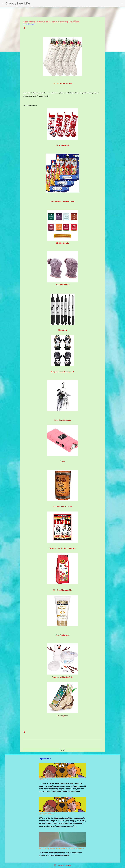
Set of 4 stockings (63, 145)
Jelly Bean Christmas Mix (62, 590)
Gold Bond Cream (63, 635)
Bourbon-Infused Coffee (63, 507)
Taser (62, 462)
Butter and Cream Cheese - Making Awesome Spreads (62, 848)
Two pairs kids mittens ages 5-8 (62, 372)
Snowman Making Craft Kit (63, 677)
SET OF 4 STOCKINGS (62, 83)
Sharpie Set (63, 330)
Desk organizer (62, 716)
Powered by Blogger (63, 865)
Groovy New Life (18, 3)
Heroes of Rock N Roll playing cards (62, 548)
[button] (24, 28)
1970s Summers (46, 779)
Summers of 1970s (47, 814)
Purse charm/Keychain (62, 420)
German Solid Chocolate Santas (63, 202)
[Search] (33, 3)
